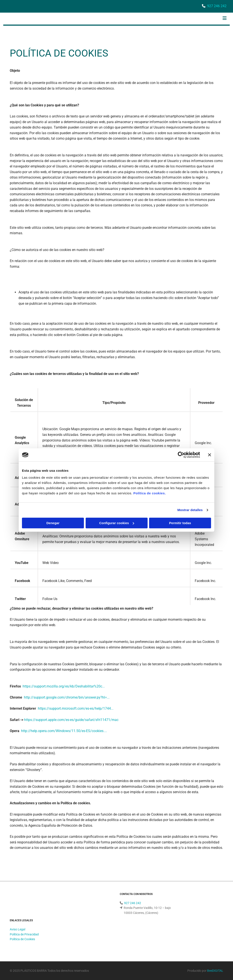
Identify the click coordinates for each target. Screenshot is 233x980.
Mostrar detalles (190, 510)
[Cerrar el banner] (210, 455)
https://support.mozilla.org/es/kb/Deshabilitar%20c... (64, 686)
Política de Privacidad (24, 934)
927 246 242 (217, 6)
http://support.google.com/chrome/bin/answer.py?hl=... (67, 697)
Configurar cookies (117, 523)
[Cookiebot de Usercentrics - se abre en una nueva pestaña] (181, 455)
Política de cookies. (149, 493)
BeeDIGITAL (215, 971)
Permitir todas (180, 523)
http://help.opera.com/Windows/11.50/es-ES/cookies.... (64, 731)
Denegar (53, 523)
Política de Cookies (22, 939)
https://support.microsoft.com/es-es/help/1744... (76, 708)
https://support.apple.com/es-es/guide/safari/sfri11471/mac (71, 720)
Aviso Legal (17, 929)
